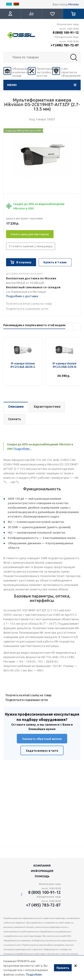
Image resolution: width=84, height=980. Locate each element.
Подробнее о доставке (22, 296)
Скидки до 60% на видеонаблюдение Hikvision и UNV (39, 206)
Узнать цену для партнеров (30, 234)
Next (77, 327)
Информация (42, 871)
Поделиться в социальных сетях (27, 309)
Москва (73, 4)
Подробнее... (22, 449)
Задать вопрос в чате (42, 751)
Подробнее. (34, 974)
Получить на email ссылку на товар (29, 304)
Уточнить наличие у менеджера (31, 246)
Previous (69, 327)
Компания (42, 865)
